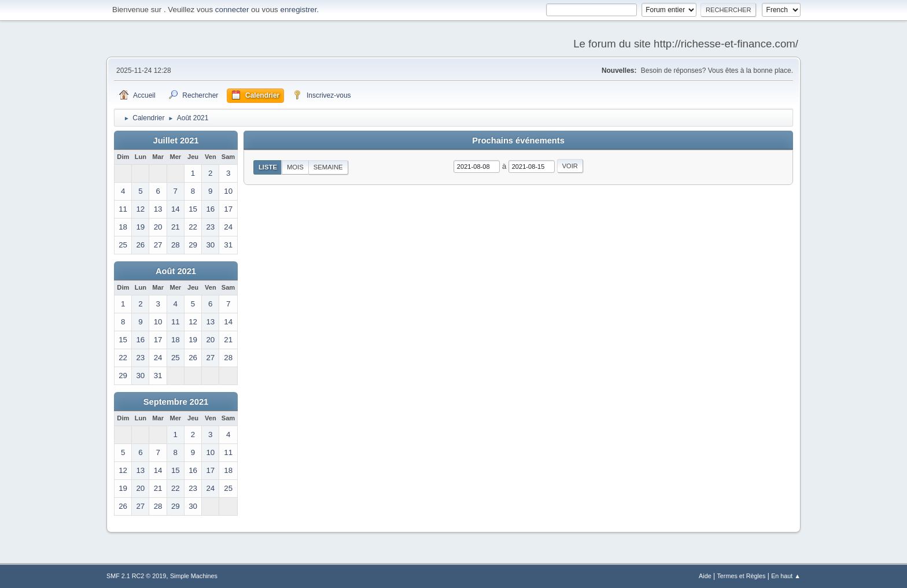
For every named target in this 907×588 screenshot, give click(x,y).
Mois (295, 167)
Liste (268, 167)
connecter (232, 10)
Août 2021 (176, 271)
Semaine (328, 167)
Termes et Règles (741, 576)
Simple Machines (194, 576)
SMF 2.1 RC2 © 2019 (136, 576)
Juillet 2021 (176, 140)
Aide (705, 576)
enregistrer (298, 10)
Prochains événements (518, 140)
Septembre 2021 (176, 402)
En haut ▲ (786, 576)
